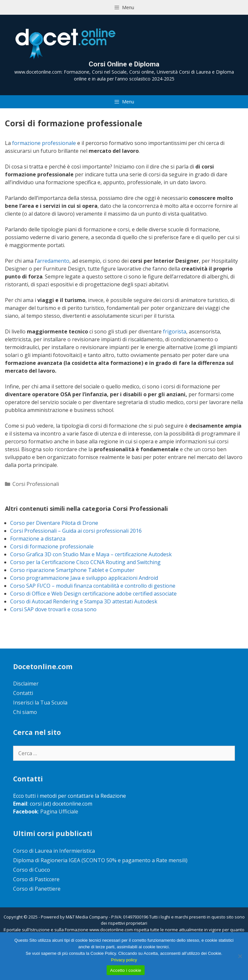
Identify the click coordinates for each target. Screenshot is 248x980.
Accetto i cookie (125, 970)
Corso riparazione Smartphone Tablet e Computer (72, 570)
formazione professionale (44, 143)
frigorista (175, 331)
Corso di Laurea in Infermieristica (54, 851)
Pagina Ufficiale (59, 811)
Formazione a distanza (38, 539)
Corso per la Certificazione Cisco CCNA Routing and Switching (85, 562)
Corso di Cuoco (32, 870)
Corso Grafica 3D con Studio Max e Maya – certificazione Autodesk (91, 554)
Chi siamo (25, 712)
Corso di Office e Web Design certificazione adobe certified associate (93, 594)
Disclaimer (26, 684)
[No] (240, 956)
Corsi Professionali (36, 484)
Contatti (23, 693)
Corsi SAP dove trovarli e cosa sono (53, 609)
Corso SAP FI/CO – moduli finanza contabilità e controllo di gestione (93, 586)
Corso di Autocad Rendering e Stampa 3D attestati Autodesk (84, 601)
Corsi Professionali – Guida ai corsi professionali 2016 (76, 531)
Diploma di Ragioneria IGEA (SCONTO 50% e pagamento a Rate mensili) (100, 860)
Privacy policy (124, 960)
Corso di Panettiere (37, 889)
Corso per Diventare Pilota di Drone (54, 523)
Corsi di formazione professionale (52, 546)
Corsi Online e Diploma (124, 64)
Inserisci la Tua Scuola (40, 703)
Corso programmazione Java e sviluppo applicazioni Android (84, 578)
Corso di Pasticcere (36, 879)
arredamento (53, 261)
